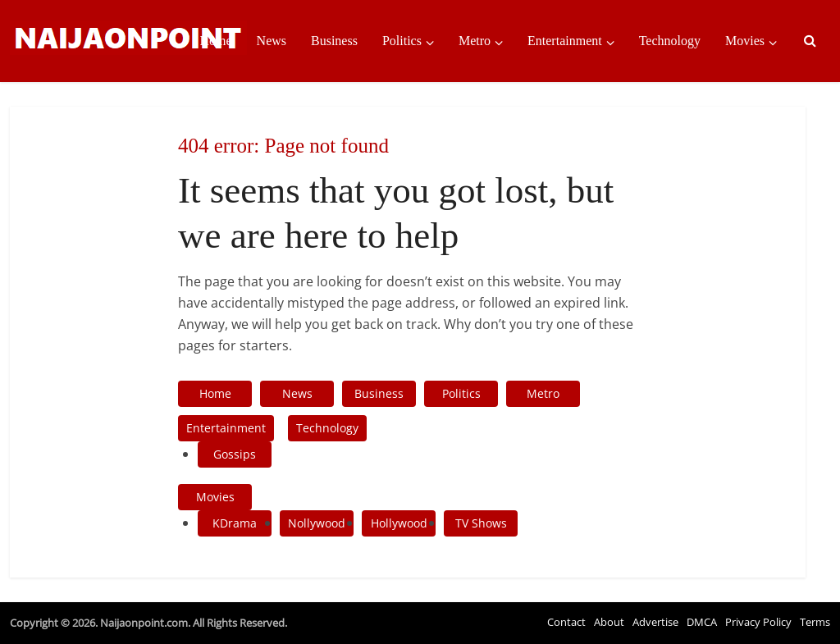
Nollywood (317, 523)
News (272, 41)
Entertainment (565, 41)
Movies (745, 41)
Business (334, 41)
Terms (815, 622)
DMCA (702, 622)
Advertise (655, 622)
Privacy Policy (758, 622)
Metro (475, 41)
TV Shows (481, 523)
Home (215, 41)
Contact (566, 622)
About (609, 622)
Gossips (235, 454)
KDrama (235, 523)
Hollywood (399, 523)
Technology (670, 41)
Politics (402, 41)
